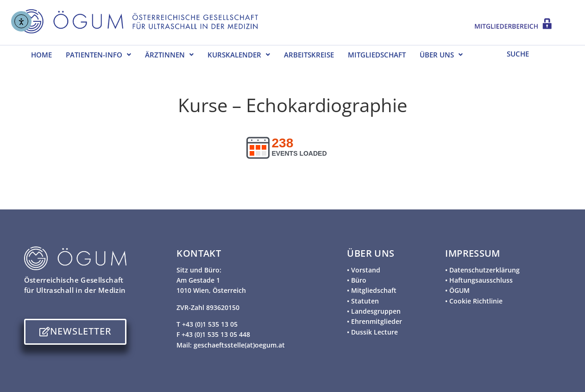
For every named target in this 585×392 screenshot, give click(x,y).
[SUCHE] (530, 53)
